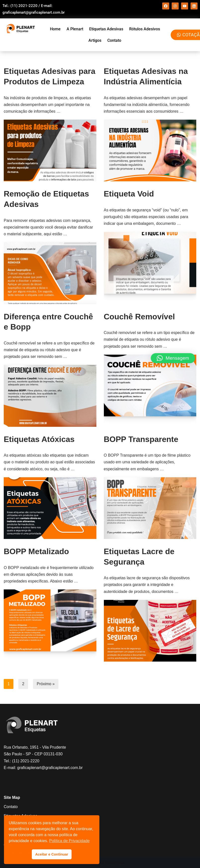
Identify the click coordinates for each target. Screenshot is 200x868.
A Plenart (75, 29)
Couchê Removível (139, 317)
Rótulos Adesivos (145, 29)
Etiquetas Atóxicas (39, 439)
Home (55, 29)
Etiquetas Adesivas (106, 29)
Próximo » (46, 684)
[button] (173, 358)
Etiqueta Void (129, 194)
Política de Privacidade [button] (69, 841)
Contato (114, 40)
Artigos (95, 40)
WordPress (115, 863)
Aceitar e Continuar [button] (52, 854)
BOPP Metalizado (36, 551)
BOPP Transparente (141, 439)
